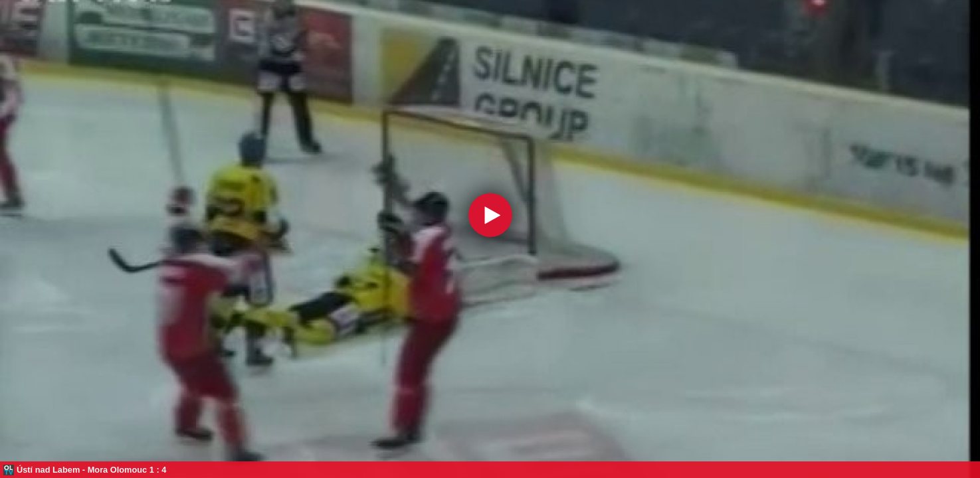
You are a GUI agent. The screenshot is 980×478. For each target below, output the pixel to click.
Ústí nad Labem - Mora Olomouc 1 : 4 (91, 470)
